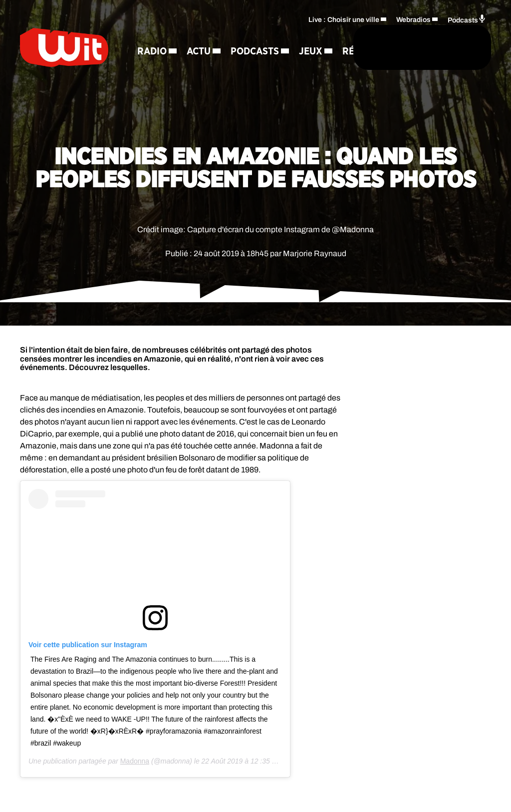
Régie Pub (173, 103)
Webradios (413, 33)
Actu (210, 33)
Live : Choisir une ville (344, 33)
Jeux (229, 68)
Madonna (135, 761)
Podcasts (173, 68)
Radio (163, 33)
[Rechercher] (275, 64)
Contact (228, 103)
